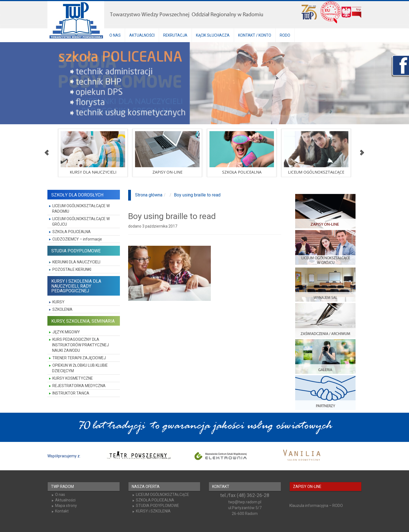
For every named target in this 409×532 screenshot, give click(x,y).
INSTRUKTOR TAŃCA (71, 393)
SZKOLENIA (62, 309)
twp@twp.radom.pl (245, 502)
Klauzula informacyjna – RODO (316, 506)
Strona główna (149, 195)
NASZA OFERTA (146, 487)
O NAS (115, 35)
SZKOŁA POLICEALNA (72, 232)
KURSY (58, 302)
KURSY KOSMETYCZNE (73, 378)
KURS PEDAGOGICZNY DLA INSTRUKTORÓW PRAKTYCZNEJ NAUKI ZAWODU (80, 345)
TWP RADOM (62, 487)
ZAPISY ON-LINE (307, 487)
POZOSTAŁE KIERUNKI (72, 269)
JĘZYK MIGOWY (66, 332)
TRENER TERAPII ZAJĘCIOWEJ (79, 358)
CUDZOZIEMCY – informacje (77, 239)
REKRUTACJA (175, 35)
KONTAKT (221, 487)
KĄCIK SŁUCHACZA (213, 35)
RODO (285, 35)
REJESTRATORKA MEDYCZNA (79, 386)
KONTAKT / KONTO (255, 35)
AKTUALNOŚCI (142, 35)
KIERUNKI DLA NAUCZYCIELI (76, 262)
